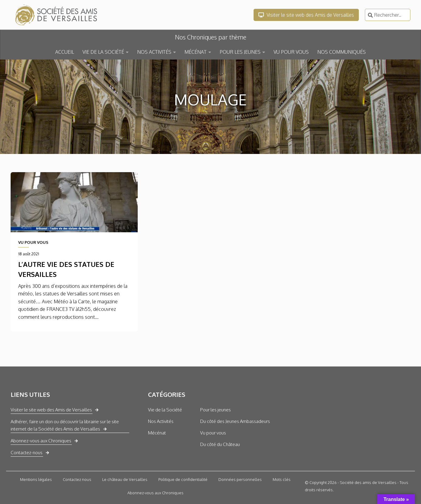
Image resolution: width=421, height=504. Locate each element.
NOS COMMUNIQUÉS (342, 52)
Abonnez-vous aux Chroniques (41, 441)
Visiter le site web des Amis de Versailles (306, 15)
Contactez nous (77, 479)
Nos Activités (161, 421)
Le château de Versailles (125, 479)
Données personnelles (240, 479)
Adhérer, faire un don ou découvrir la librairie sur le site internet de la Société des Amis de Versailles (65, 425)
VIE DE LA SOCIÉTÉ (103, 52)
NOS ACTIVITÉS (154, 52)
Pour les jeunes (216, 410)
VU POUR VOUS (291, 52)
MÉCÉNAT (195, 52)
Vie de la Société (165, 410)
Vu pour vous (213, 433)
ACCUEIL (65, 52)
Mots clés (282, 479)
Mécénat (157, 433)
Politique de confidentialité (183, 479)
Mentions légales (36, 479)
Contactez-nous (27, 453)
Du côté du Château (220, 444)
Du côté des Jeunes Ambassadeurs (235, 421)
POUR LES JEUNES (240, 52)
